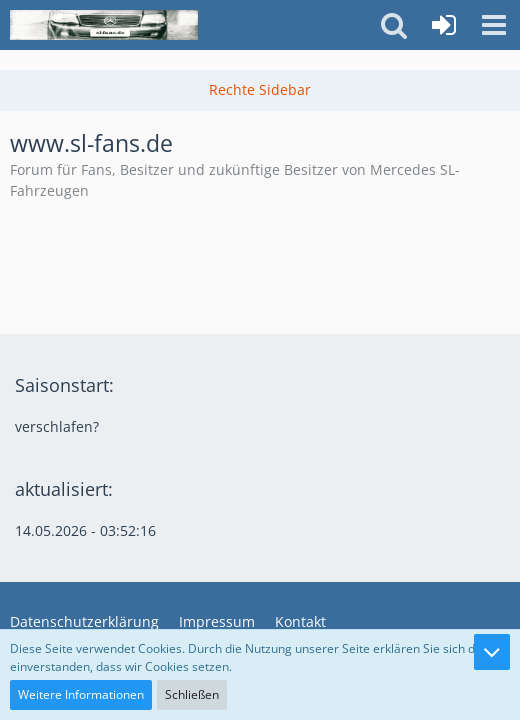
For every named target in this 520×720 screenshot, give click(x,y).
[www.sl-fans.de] (104, 25)
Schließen (192, 694)
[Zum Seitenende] (492, 652)
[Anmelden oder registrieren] (444, 25)
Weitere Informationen (81, 694)
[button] (494, 25)
